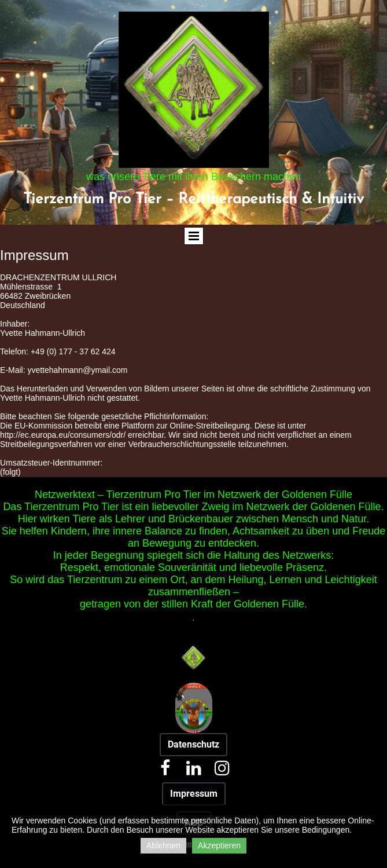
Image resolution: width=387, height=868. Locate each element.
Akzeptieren (219, 845)
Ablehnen (163, 845)
